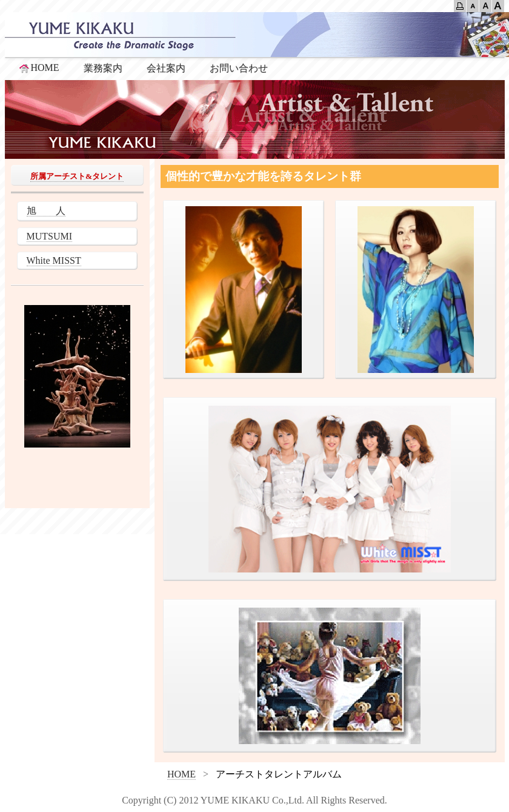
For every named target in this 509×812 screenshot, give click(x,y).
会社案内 (166, 68)
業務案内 (103, 68)
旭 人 (46, 211)
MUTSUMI (50, 236)
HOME (38, 68)
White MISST (54, 260)
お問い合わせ (239, 68)
